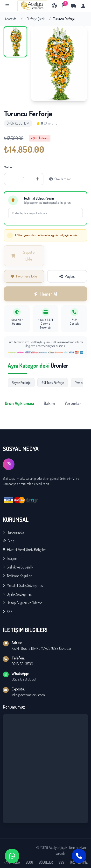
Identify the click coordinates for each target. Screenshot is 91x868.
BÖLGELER (46, 862)
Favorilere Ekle (24, 276)
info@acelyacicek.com (28, 695)
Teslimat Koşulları (18, 576)
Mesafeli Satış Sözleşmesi (23, 585)
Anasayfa (11, 19)
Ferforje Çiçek (36, 19)
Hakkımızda (14, 532)
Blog (9, 541)
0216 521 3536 (22, 664)
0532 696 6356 (24, 679)
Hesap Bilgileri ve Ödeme (23, 603)
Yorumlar (73, 403)
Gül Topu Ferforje (53, 383)
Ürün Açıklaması (19, 403)
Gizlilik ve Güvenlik (18, 567)
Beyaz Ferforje (21, 383)
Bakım (49, 403)
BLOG (29, 862)
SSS (8, 612)
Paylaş (67, 276)
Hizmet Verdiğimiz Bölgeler (24, 550)
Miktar (8, 167)
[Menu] (7, 6)
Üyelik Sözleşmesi (18, 594)
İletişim (10, 558)
